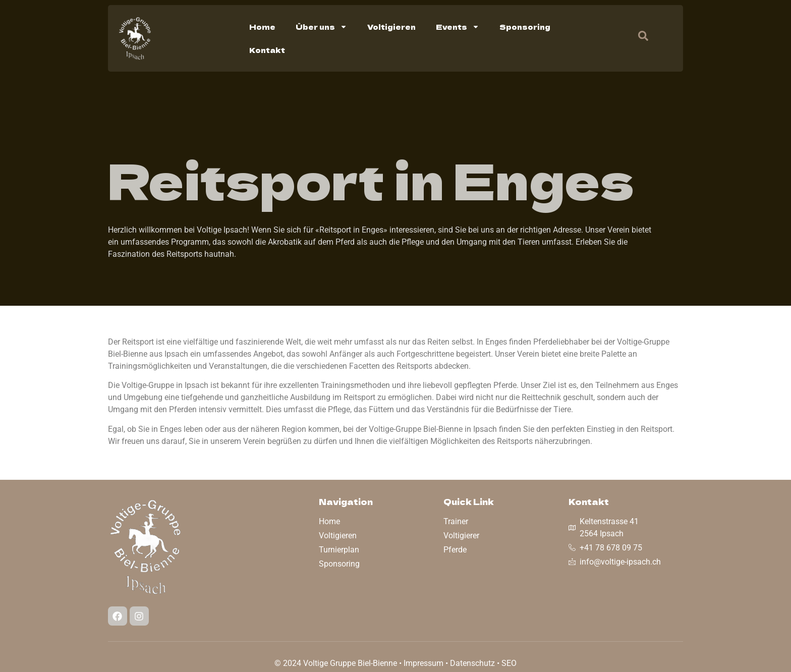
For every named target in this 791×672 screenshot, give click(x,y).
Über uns (321, 27)
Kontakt (267, 50)
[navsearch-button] (638, 38)
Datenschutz (472, 663)
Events (458, 27)
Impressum (423, 663)
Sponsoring (525, 27)
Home (262, 27)
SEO (509, 663)
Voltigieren (391, 27)
